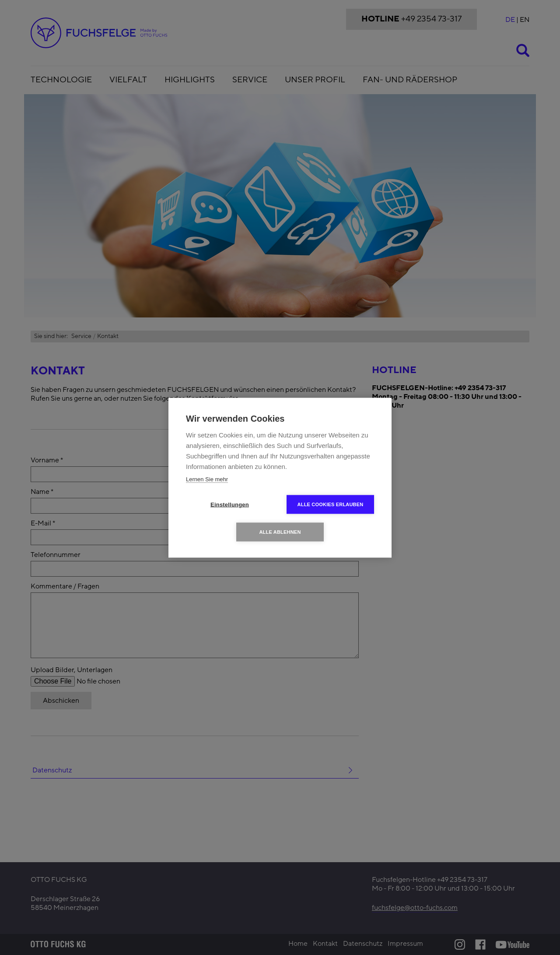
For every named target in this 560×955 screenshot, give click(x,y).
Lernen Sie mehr (207, 479)
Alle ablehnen (280, 532)
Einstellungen (230, 504)
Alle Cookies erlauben (331, 504)
